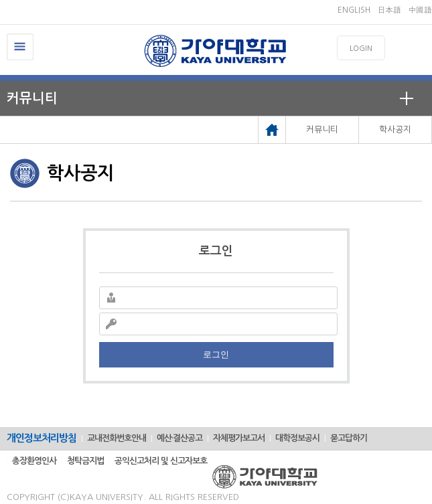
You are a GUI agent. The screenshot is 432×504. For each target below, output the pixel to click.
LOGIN (361, 49)
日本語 (389, 10)
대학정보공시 (297, 438)
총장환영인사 (34, 461)
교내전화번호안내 (117, 438)
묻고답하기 (349, 438)
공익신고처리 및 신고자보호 (161, 461)
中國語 (420, 10)
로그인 (216, 354)
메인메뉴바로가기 (0, 0)
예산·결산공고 (179, 438)
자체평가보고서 (239, 438)
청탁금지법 (85, 461)
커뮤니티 (32, 98)
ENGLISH (354, 10)
